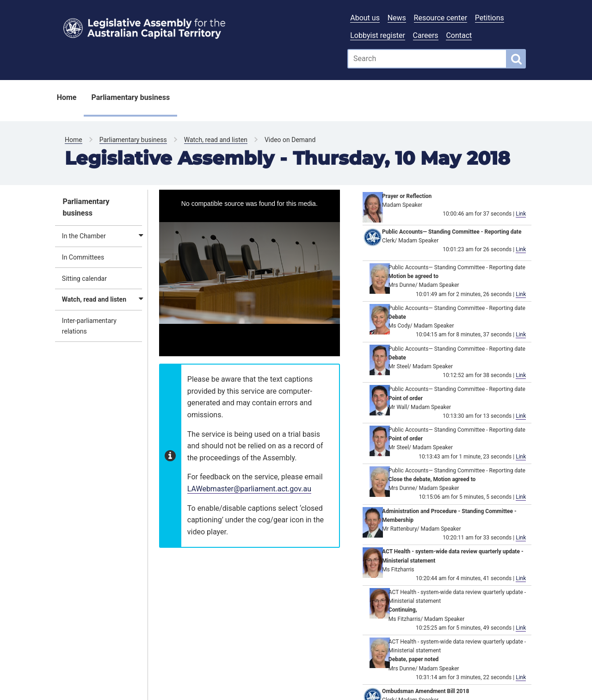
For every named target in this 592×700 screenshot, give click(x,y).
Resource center (441, 18)
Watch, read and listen (216, 140)
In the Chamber (84, 236)
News (397, 18)
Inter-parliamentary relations (89, 326)
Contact (459, 35)
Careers (426, 35)
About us (365, 18)
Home (67, 97)
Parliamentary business (130, 97)
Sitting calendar (84, 279)
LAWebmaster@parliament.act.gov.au (249, 489)
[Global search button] (516, 59)
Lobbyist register (378, 35)
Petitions (490, 18)
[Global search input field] (427, 59)
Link (521, 214)
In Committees (83, 257)
